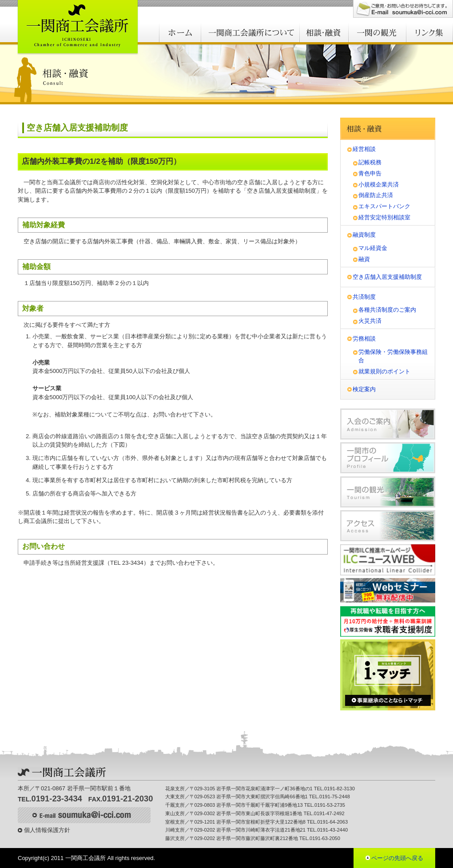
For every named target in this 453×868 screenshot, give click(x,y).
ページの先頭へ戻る (397, 858)
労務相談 (364, 339)
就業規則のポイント (384, 371)
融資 (364, 259)
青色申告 (370, 173)
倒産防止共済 (376, 195)
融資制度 (364, 235)
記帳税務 (370, 162)
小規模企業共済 (379, 184)
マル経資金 (373, 248)
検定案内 (364, 389)
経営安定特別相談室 (384, 217)
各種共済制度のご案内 (387, 310)
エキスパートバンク (384, 206)
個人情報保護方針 (47, 830)
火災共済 (370, 321)
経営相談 (364, 149)
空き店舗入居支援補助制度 (387, 277)
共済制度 (364, 297)
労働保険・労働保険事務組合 (393, 356)
